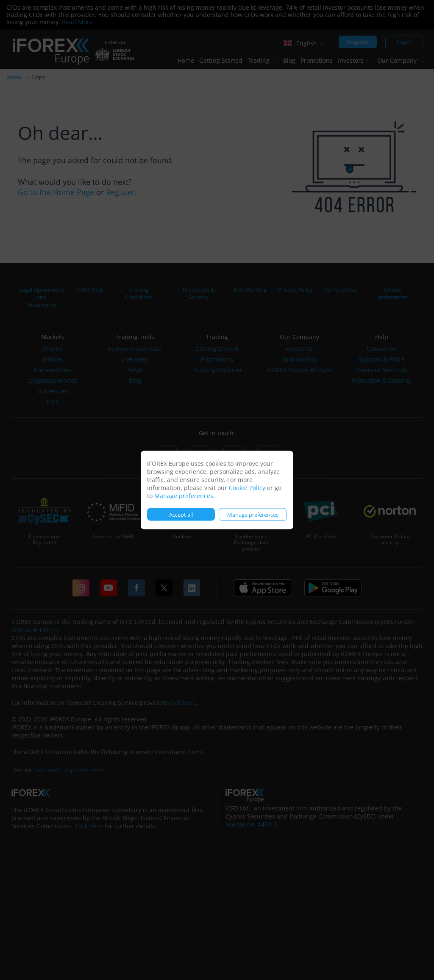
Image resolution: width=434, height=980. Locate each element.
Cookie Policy (247, 488)
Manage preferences (184, 496)
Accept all (181, 514)
